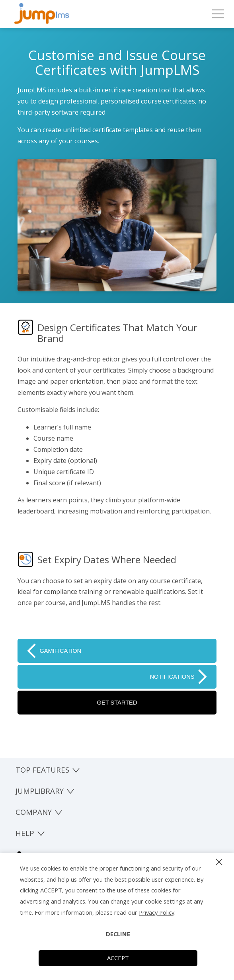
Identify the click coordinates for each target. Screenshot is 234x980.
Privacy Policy (157, 912)
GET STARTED (117, 703)
